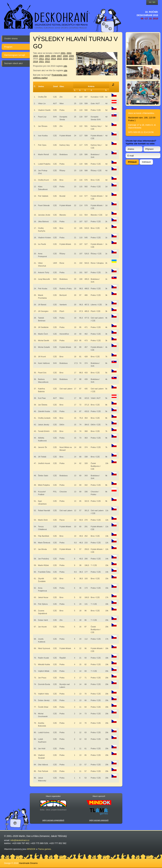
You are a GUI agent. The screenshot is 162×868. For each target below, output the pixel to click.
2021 (41, 61)
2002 (69, 53)
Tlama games (44, 849)
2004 (41, 56)
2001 (63, 53)
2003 (35, 56)
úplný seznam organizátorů (53, 820)
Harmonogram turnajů (15, 55)
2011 (41, 59)
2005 (47, 56)
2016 (65, 59)
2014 (53, 59)
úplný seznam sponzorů (99, 820)
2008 (65, 56)
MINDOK (31, 849)
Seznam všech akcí (13, 63)
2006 (53, 56)
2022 (47, 61)
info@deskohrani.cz (20, 840)
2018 (35, 61)
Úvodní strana (11, 38)
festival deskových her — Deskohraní (47, 16)
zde (65, 66)
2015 (59, 59)
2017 (71, 59)
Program (8, 47)
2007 (59, 56)
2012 (47, 59)
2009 (71, 56)
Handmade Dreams (28, 863)
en (154, 2)
